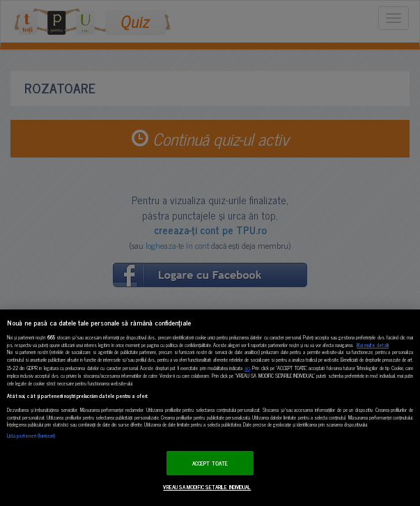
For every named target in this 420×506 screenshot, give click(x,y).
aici (247, 368)
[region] (210, 408)
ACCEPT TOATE (210, 463)
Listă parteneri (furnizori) (31, 436)
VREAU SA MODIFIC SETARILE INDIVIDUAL (207, 487)
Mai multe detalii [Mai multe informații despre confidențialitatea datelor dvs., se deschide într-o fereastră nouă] (373, 345)
